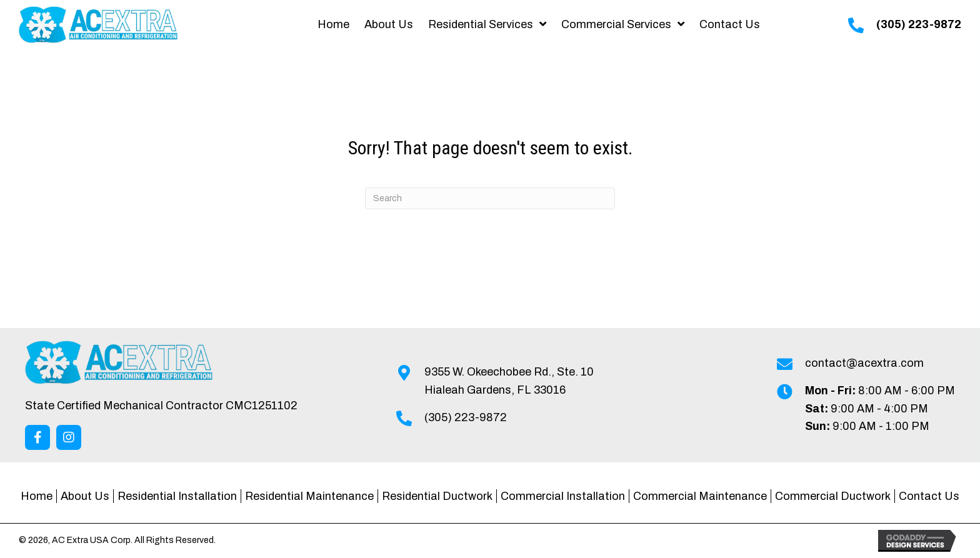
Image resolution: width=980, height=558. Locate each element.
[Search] (490, 198)
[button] (37, 437)
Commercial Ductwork (833, 496)
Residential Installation (177, 496)
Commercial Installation (563, 496)
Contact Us (929, 496)
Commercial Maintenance (700, 496)
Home (37, 496)
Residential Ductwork (437, 496)
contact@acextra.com (864, 363)
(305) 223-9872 (919, 24)
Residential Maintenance (309, 496)
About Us (85, 496)
